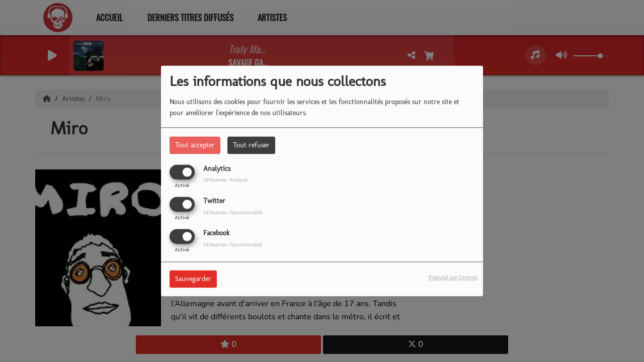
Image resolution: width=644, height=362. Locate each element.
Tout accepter (195, 145)
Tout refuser (251, 145)
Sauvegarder (193, 279)
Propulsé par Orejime (453, 278)
